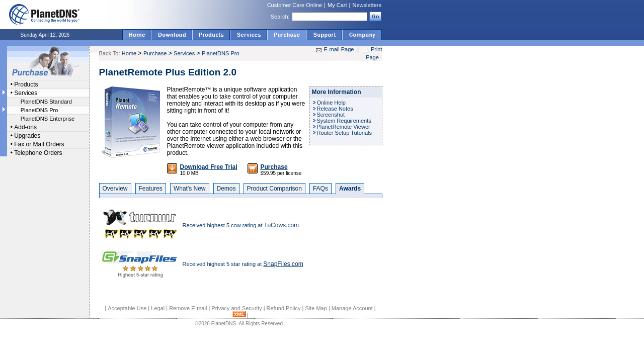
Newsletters (367, 5)
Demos (226, 189)
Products (26, 84)
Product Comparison (274, 189)
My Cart (337, 5)
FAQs (320, 189)
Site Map (316, 308)
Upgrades (27, 136)
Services (26, 93)
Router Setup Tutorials (344, 133)
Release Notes (335, 109)
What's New (190, 189)
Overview (115, 189)
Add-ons (25, 127)
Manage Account (352, 308)
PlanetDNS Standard (46, 102)
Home (129, 53)
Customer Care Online (295, 5)
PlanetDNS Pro (39, 110)
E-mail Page (339, 49)
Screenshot (331, 115)
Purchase (155, 53)
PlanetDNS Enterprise (48, 119)
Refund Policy (284, 308)
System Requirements (344, 121)
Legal (158, 308)
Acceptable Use (127, 308)
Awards (350, 189)
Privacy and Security (236, 308)
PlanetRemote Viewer (344, 127)
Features (151, 189)
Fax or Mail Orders (39, 144)
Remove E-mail (188, 308)
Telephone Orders (38, 153)
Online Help (331, 103)
